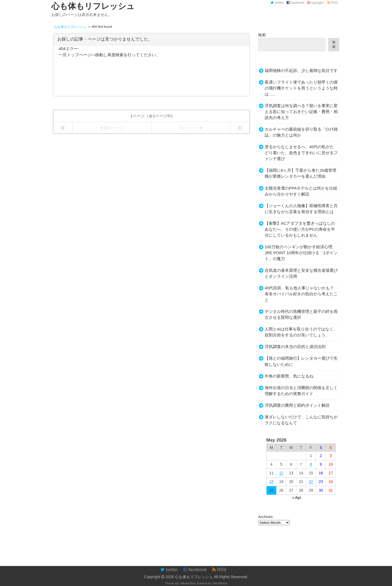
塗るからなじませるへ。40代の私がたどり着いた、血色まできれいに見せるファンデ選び (301, 153)
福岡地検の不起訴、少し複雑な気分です (301, 71)
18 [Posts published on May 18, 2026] (271, 482)
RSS (333, 3)
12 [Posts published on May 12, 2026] (281, 473)
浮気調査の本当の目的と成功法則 (295, 347)
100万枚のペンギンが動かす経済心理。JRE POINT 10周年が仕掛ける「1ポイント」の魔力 (301, 253)
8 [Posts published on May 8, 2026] (311, 464)
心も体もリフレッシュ (194, 577)
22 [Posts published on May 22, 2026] (311, 482)
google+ (316, 3)
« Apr (297, 498)
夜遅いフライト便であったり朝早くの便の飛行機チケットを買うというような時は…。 (301, 88)
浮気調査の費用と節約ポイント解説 (297, 405)
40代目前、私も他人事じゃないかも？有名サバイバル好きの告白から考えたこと (301, 294)
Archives (265, 517)
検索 (262, 35)
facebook (295, 3)
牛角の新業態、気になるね (289, 376)
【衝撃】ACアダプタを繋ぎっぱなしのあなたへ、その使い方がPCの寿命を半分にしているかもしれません (300, 229)
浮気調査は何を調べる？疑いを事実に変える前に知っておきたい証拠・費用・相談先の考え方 (301, 112)
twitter (277, 3)
